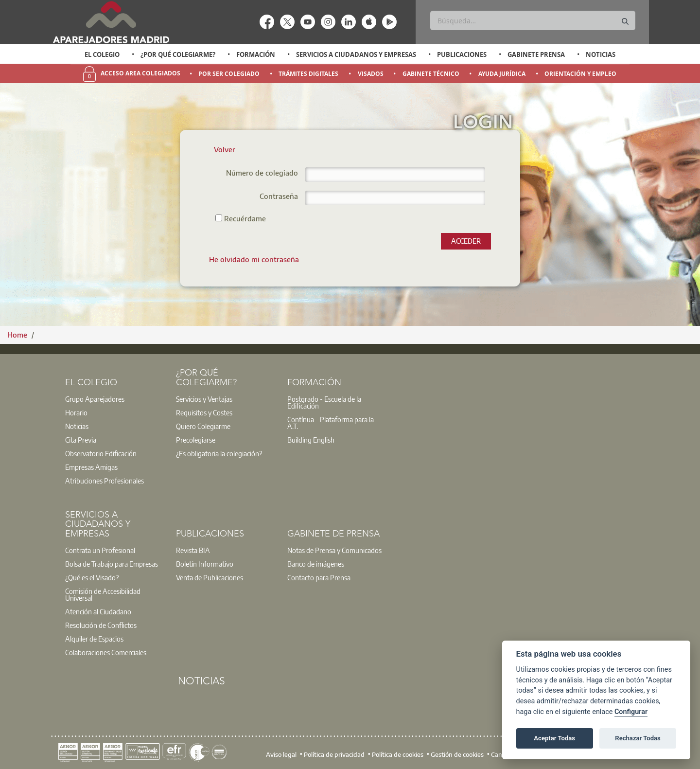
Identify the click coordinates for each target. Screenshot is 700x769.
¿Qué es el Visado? (92, 577)
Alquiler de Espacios (94, 639)
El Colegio (102, 54)
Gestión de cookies (457, 754)
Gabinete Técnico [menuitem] (431, 74)
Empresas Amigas (91, 467)
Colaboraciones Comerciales (106, 652)
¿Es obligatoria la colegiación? (219, 453)
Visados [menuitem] (371, 74)
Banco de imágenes (316, 564)
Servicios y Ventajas (204, 399)
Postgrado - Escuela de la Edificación (324, 402)
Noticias (601, 54)
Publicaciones (462, 54)
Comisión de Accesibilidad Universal (103, 594)
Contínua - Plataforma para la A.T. (331, 423)
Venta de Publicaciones (210, 577)
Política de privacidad (334, 754)
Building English (311, 440)
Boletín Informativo (205, 564)
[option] (102, 54)
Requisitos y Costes (204, 412)
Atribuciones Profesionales (105, 481)
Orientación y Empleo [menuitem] (580, 74)
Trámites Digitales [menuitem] (308, 74)
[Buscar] (533, 20)
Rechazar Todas (638, 738)
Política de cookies (398, 754)
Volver (225, 149)
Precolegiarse (196, 440)
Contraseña (279, 197)
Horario (76, 412)
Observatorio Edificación (101, 453)
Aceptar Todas (554, 738)
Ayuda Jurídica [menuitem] (502, 74)
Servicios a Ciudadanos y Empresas (356, 54)
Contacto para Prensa (319, 577)
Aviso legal (281, 754)
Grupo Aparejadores (95, 399)
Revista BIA (193, 550)
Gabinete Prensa (536, 54)
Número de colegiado (262, 173)
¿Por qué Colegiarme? (178, 54)
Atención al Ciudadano (98, 611)
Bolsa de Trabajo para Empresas (112, 564)
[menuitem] (254, 259)
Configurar (631, 712)
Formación (256, 54)
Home (18, 335)
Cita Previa (81, 440)
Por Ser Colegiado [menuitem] (229, 74)
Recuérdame (241, 218)
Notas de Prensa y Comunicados (334, 550)
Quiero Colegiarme (203, 426)
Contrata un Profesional (100, 550)
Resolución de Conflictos (101, 625)
